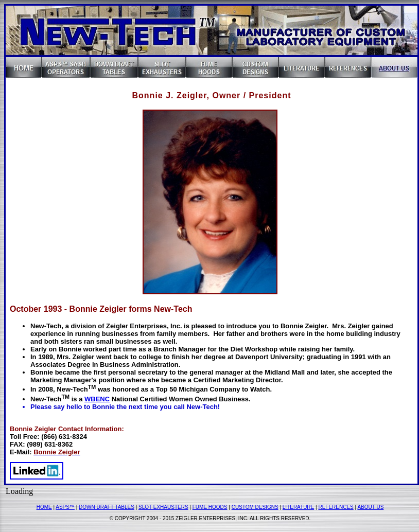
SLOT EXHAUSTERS (163, 507)
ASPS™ (65, 507)
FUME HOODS (210, 507)
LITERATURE (299, 507)
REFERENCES (336, 507)
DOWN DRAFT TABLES (107, 507)
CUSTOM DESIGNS (255, 507)
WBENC (97, 399)
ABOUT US (370, 507)
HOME (44, 507)
